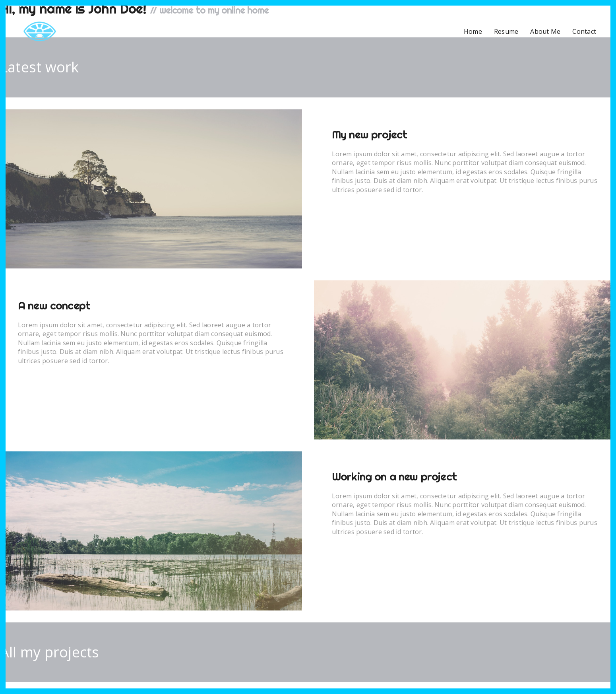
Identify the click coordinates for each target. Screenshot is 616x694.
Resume (506, 31)
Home (473, 31)
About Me (545, 31)
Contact (584, 31)
